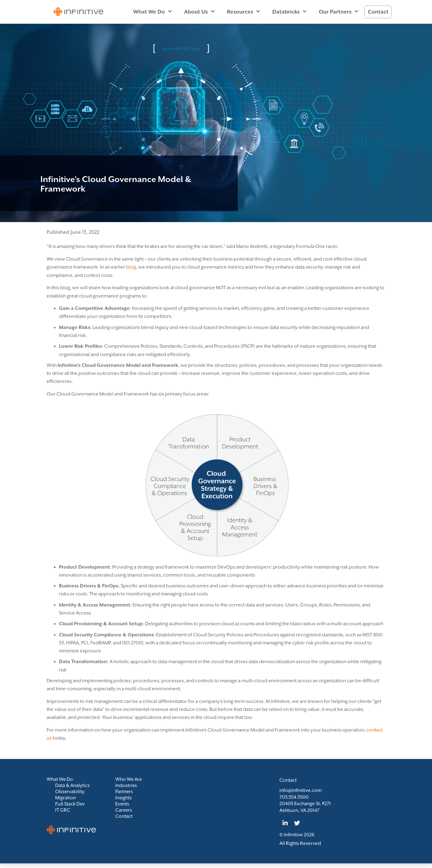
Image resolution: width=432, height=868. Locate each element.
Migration (66, 798)
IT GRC (63, 810)
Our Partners (339, 12)
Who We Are (129, 779)
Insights (123, 798)
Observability (70, 792)
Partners (124, 792)
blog (131, 267)
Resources (243, 12)
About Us (199, 12)
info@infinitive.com (300, 790)
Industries (126, 785)
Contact (378, 12)
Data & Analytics (73, 785)
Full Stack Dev (70, 804)
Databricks (289, 12)
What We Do (152, 12)
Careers (124, 810)
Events (122, 804)
